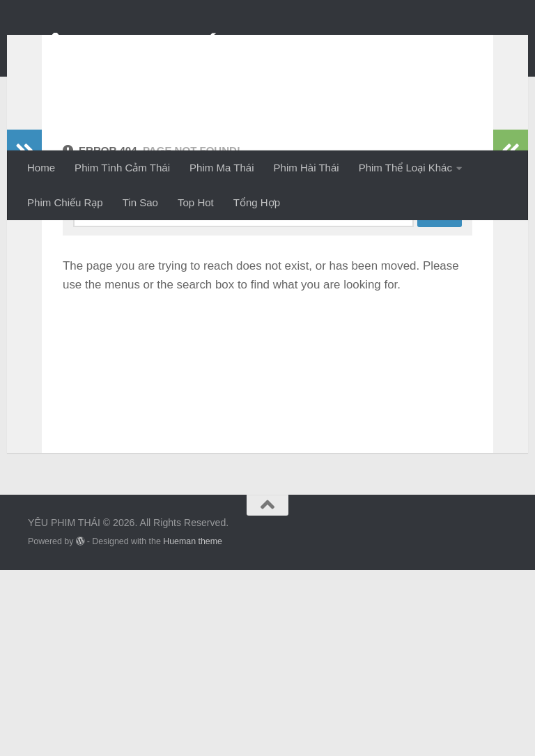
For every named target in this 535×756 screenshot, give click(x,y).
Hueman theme (193, 727)
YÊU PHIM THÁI (128, 47)
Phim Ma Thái (222, 168)
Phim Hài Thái (307, 168)
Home (41, 168)
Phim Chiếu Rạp (65, 202)
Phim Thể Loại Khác (405, 168)
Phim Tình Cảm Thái (122, 168)
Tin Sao (140, 202)
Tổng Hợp (257, 202)
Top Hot (196, 202)
